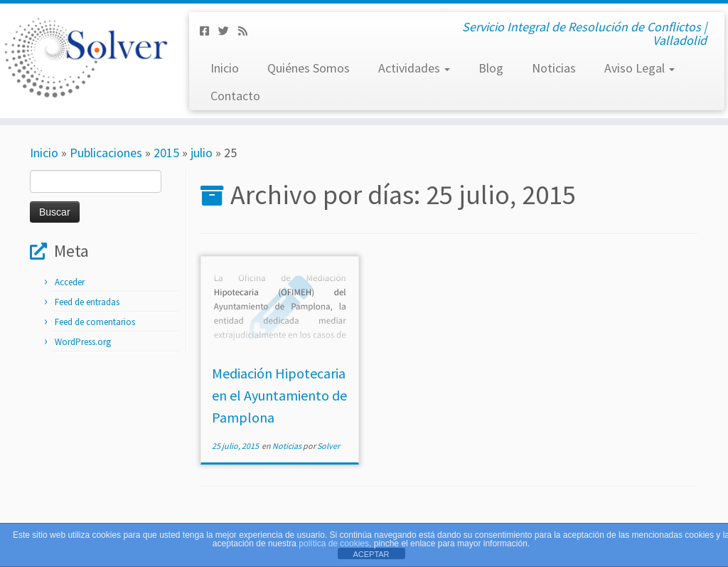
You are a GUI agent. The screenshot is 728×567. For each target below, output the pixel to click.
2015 (166, 153)
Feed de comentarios (95, 322)
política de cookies (334, 544)
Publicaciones (106, 153)
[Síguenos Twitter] (228, 31)
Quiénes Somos (309, 68)
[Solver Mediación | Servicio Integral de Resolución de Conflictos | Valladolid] (85, 57)
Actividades (414, 68)
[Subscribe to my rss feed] (247, 31)
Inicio (225, 68)
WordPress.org (83, 342)
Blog (491, 68)
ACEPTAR (371, 554)
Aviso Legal (639, 68)
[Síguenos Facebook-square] (209, 31)
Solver (328, 446)
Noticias (554, 68)
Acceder (70, 282)
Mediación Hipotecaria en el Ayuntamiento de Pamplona (279, 395)
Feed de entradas (87, 302)
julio (202, 153)
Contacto (235, 96)
